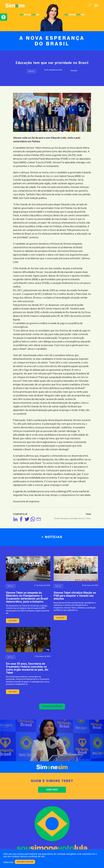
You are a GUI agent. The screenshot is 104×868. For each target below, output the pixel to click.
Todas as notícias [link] (52, 706)
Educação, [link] (64, 518)
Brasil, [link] (57, 518)
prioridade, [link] (74, 518)
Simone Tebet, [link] (85, 518)
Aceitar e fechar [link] (25, 862)
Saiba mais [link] (52, 790)
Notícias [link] (31, 71)
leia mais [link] (13, 621)
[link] (4, 17)
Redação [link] (74, 71)
